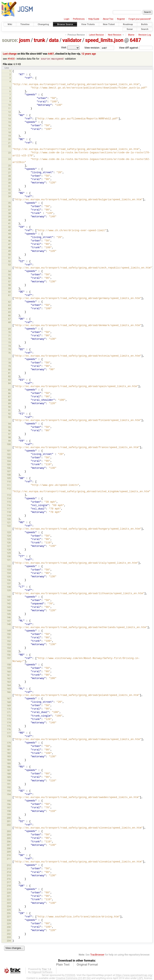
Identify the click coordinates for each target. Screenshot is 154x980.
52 (10, 261)
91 (10, 411)
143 (9, 607)
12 (10, 112)
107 (9, 472)
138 (9, 587)
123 (9, 533)
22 (10, 146)
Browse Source (65, 24)
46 (10, 241)
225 (9, 910)
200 (9, 818)
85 (10, 390)
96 (10, 431)
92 (10, 414)
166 (9, 692)
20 (10, 139)
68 (10, 322)
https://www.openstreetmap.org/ (134, 975)
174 (9, 723)
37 (10, 210)
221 (9, 896)
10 (10, 105)
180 (9, 746)
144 (9, 611)
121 (9, 523)
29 (10, 180)
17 (10, 129)
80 (10, 370)
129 (9, 553)
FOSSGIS (70, 975)
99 (10, 441)
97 (10, 434)
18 (10, 133)
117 (9, 509)
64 (10, 309)
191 (9, 784)
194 (9, 795)
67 (10, 319)
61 (10, 295)
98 (10, 438)
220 (9, 893)
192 (9, 788)
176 (9, 730)
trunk (39, 40)
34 (10, 197)
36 (10, 207)
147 (9, 621)
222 (9, 900)
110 (9, 482)
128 (9, 550)
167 (9, 699)
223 (9, 903)
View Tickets (88, 24)
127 (9, 546)
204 (9, 835)
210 (9, 855)
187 (9, 771)
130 (9, 557)
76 (10, 353)
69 (10, 329)
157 (9, 658)
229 (9, 924)
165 (9, 689)
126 (9, 543)
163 (9, 682)
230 (9, 927)
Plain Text (63, 965)
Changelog (43, 24)
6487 (135, 40)
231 (9, 931)
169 (9, 706)
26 (10, 169)
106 (9, 468)
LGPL (140, 978)
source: (10, 40)
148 (9, 624)
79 (10, 366)
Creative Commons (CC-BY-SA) (73, 978)
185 (9, 764)
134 (9, 573)
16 (10, 126)
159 (9, 668)
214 (9, 872)
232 (9, 934)
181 (9, 750)
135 (9, 577)
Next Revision (115, 35)
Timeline (25, 24)
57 (10, 282)
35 (10, 203)
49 (10, 251)
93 (10, 417)
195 (9, 801)
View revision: (92, 48)
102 (9, 454)
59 (10, 289)
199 (9, 815)
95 (10, 427)
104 (9, 461)
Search (145, 29)
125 (9, 539)
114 (9, 499)
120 (9, 519)
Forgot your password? (140, 19)
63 (10, 305)
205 (9, 838)
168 (9, 702)
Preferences (79, 19)
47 (10, 244)
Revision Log (145, 35)
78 (10, 363)
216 (9, 879)
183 (9, 757)
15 (10, 122)
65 (10, 312)
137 (9, 584)
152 (9, 641)
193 (9, 791)
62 (10, 302)
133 (9, 570)
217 (9, 882)
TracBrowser (97, 955)
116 (9, 505)
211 (9, 859)
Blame (131, 35)
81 (10, 373)
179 (9, 743)
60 (10, 292)
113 (9, 495)
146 (9, 618)
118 (9, 512)
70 (10, 332)
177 (9, 733)
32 (10, 190)
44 (10, 234)
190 (9, 781)
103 (9, 458)
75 (10, 350)
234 (9, 941)
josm (24, 40)
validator (72, 40)
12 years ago (89, 54)
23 (10, 153)
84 (10, 383)
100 (9, 444)
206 (9, 842)
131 (9, 560)
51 (10, 258)
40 (10, 220)
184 (9, 760)
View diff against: (136, 48)
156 (9, 655)
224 (9, 907)
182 (9, 753)
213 (9, 869)
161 (9, 675)
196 (9, 804)
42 (10, 227)
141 (9, 600)
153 (9, 645)
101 (9, 451)
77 (10, 360)
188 (9, 774)
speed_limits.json (104, 40)
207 (9, 845)
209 (9, 852)
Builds (144, 24)
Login (67, 19)
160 (9, 672)
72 (10, 339)
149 (9, 631)
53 (10, 265)
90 (10, 407)
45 (10, 238)
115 (9, 502)
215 (9, 876)
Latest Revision (97, 35)
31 (10, 186)
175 (9, 726)
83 (10, 380)
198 (9, 811)
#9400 (11, 59)
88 (10, 400)
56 (10, 278)
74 (10, 346)
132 (9, 566)
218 (9, 886)
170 (9, 709)
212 (9, 865)
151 (9, 638)
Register (121, 19)
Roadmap (128, 24)
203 (9, 832)
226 (9, 913)
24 (10, 159)
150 (9, 634)
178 (9, 737)
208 (9, 849)
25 (10, 166)
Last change (10, 54)
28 (10, 176)
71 (10, 336)
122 (9, 526)
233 (9, 937)
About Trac (108, 19)
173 (9, 719)
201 (9, 821)
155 (9, 652)
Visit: (64, 47)
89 (10, 404)
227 (9, 917)
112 (9, 489)
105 (9, 465)
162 (9, 679)
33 (10, 193)
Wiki (10, 24)
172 (9, 716)
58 (10, 285)
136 (9, 580)
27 (10, 173)
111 (9, 485)
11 (10, 109)
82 (10, 377)
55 (10, 275)
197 (9, 808)
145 (9, 614)
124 (9, 536)
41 (10, 224)
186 (9, 767)
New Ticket (109, 24)
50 (10, 255)
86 (10, 393)
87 (10, 397)
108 (9, 475)
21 (10, 143)
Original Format (87, 965)
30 (10, 183)
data (54, 40)
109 (9, 478)
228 (9, 920)
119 (9, 516)
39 (10, 217)
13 (10, 116)
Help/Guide (94, 19)
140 (9, 597)
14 (10, 119)
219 (9, 890)
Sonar (130, 29)
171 (9, 713)
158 (9, 665)
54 (10, 271)
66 (10, 316)
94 (10, 424)
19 (10, 136)
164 (9, 685)
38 (10, 213)
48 (10, 248)
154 (9, 648)
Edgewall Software (42, 972)
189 (9, 777)
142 (9, 604)
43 (10, 231)
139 (9, 591)
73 (10, 343)
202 (9, 825)
